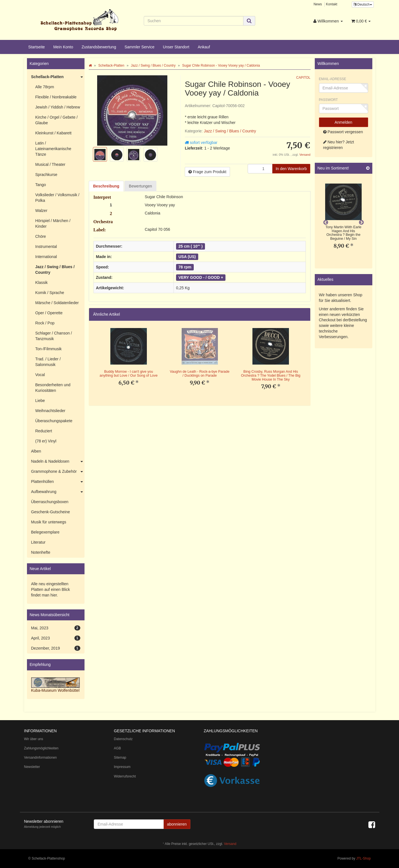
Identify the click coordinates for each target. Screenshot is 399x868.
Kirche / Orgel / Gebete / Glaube (57, 120)
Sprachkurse (46, 175)
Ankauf (204, 47)
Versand (305, 155)
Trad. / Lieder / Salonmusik (48, 362)
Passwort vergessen (343, 132)
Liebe (40, 401)
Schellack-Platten (58, 77)
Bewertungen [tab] (141, 186)
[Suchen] (194, 21)
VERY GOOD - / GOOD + (201, 277)
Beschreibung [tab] (106, 186)
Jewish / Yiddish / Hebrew (58, 107)
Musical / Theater (50, 164)
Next (361, 223)
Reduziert (44, 431)
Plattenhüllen (58, 482)
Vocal (40, 375)
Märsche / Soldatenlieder (57, 303)
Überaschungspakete (54, 421)
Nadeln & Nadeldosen (58, 462)
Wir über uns (34, 739)
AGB (118, 748)
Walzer (41, 211)
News (318, 4)
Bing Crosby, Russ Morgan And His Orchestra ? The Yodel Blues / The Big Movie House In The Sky (271, 375)
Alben (36, 451)
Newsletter (32, 767)
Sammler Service (139, 47)
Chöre (41, 236)
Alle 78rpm (45, 87)
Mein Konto (63, 47)
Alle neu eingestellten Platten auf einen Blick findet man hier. (51, 589)
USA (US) (187, 257)
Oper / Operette (49, 313)
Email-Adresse (333, 79)
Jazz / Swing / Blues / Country (230, 131)
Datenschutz (123, 739)
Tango (41, 185)
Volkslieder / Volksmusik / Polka (57, 198)
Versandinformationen (41, 758)
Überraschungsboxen (50, 502)
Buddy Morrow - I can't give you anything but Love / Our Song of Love (129, 374)
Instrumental (46, 247)
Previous (326, 223)
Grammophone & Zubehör (58, 472)
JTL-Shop (363, 858)
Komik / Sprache (50, 293)
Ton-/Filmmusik (49, 349)
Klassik (42, 282)
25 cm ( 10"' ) (191, 246)
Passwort (329, 100)
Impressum (122, 767)
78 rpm (185, 267)
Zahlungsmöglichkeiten (41, 748)
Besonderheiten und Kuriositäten (53, 388)
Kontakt (332, 4)
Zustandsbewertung (99, 47)
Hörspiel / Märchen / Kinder (53, 223)
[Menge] (260, 169)
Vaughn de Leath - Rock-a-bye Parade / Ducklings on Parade (200, 374)
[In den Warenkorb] (291, 169)
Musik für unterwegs (49, 522)
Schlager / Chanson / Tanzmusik (54, 336)
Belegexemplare (45, 532)
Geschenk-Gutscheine (51, 512)
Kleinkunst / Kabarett (53, 133)
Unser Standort (176, 47)
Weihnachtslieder (50, 411)
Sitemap (120, 758)
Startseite (37, 47)
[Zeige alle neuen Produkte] (368, 168)
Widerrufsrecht (125, 776)
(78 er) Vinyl (46, 441)
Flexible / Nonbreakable (56, 97)
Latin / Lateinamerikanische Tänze (53, 149)
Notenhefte (41, 552)
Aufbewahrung (58, 492)
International (46, 257)
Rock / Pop (45, 323)
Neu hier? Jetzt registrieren (339, 145)
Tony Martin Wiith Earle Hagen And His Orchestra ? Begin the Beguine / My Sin (343, 233)
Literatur (38, 542)
